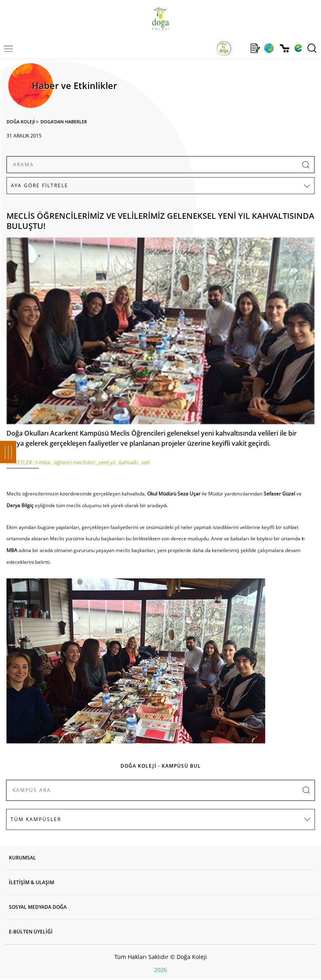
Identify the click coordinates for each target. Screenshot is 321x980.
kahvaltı (128, 462)
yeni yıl (107, 462)
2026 (160, 970)
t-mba (42, 462)
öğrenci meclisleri (74, 462)
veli (145, 462)
